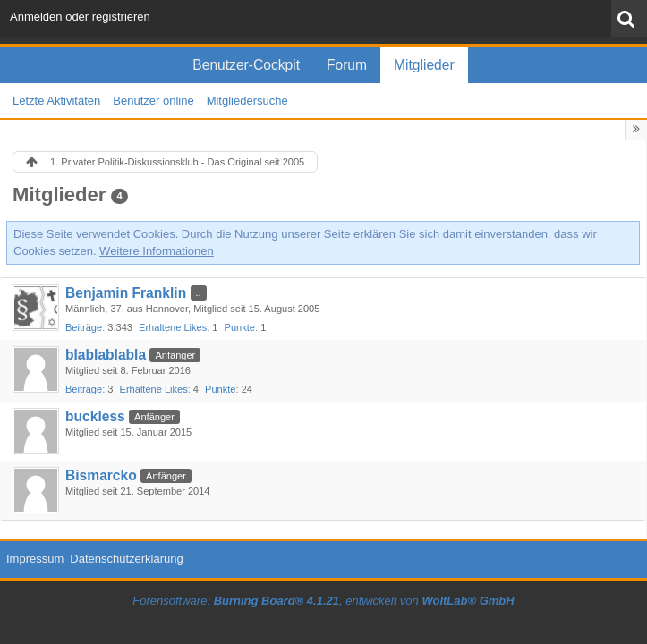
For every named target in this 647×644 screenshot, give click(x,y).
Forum (347, 65)
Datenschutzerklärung (126, 559)
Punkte (240, 327)
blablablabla (106, 355)
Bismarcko (101, 475)
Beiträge (84, 327)
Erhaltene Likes (173, 327)
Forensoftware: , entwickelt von (323, 601)
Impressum (35, 559)
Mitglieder (424, 65)
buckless (95, 416)
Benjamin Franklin (126, 293)
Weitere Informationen (157, 251)
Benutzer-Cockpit (246, 65)
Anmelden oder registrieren (80, 17)
